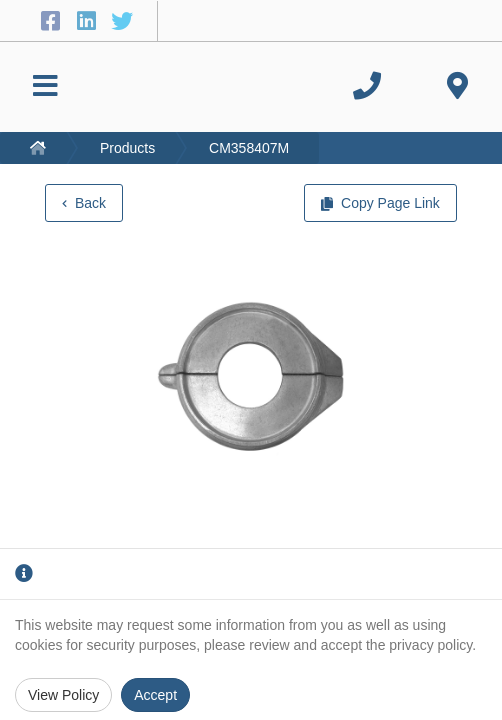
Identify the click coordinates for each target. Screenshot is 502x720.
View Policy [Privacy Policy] (63, 695)
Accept (155, 695)
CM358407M (249, 148)
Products (127, 148)
